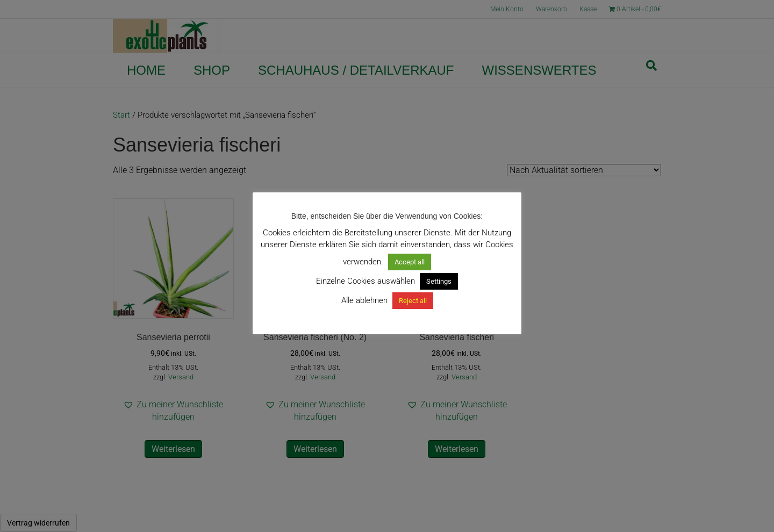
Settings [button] (439, 281)
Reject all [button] (413, 301)
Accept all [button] (410, 262)
